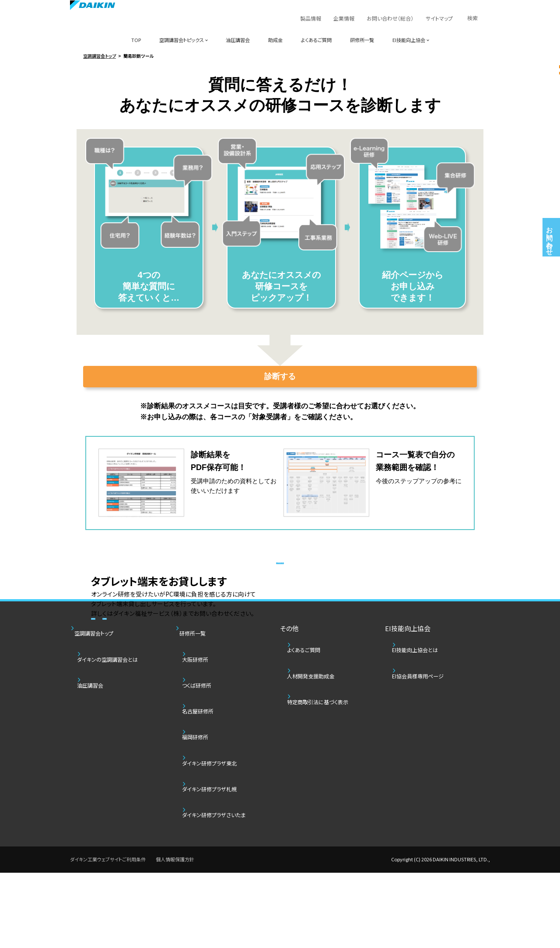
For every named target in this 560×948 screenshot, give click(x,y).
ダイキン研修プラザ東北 (222, 862)
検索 (472, 18)
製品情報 (311, 18)
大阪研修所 (204, 795)
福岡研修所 (204, 845)
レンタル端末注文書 (256, 644)
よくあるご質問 (316, 40)
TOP (136, 40)
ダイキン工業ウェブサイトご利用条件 (108, 935)
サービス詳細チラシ (143, 644)
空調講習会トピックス (182, 40)
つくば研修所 (206, 812)
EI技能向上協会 (409, 40)
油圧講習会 (238, 40)
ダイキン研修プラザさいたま (227, 895)
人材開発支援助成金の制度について (280, 703)
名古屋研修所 (207, 828)
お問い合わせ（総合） (390, 18)
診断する (280, 377)
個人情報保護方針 (175, 935)
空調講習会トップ (100, 56)
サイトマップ (439, 18)
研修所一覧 (362, 40)
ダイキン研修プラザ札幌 (222, 878)
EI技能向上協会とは (427, 795)
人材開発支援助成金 (322, 812)
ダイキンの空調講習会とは (120, 795)
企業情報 (344, 18)
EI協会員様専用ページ (430, 812)
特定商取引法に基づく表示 (331, 828)
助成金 (275, 40)
